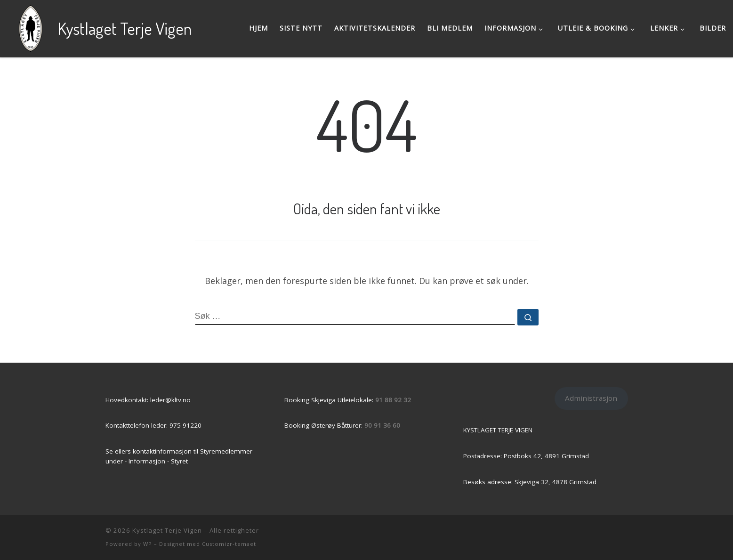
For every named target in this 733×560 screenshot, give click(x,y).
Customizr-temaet (229, 544)
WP (148, 544)
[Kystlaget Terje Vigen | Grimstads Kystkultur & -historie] (31, 26)
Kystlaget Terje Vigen (167, 530)
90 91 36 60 (382, 425)
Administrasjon (591, 398)
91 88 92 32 (393, 400)
